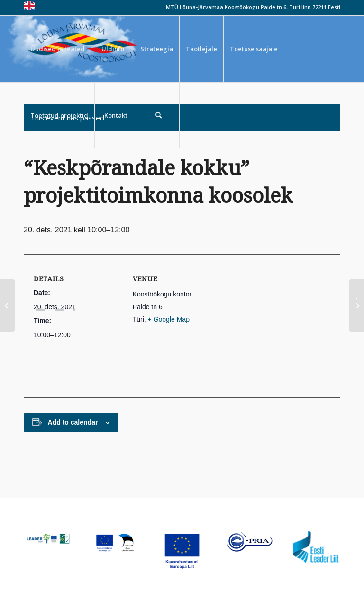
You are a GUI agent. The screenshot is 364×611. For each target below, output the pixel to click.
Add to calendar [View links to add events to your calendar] (73, 422)
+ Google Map (169, 319)
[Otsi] (158, 115)
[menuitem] (57, 49)
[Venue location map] (275, 326)
